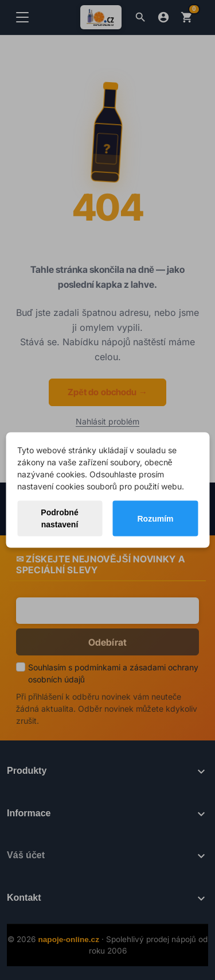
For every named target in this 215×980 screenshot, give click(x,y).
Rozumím (155, 518)
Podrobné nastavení (59, 518)
